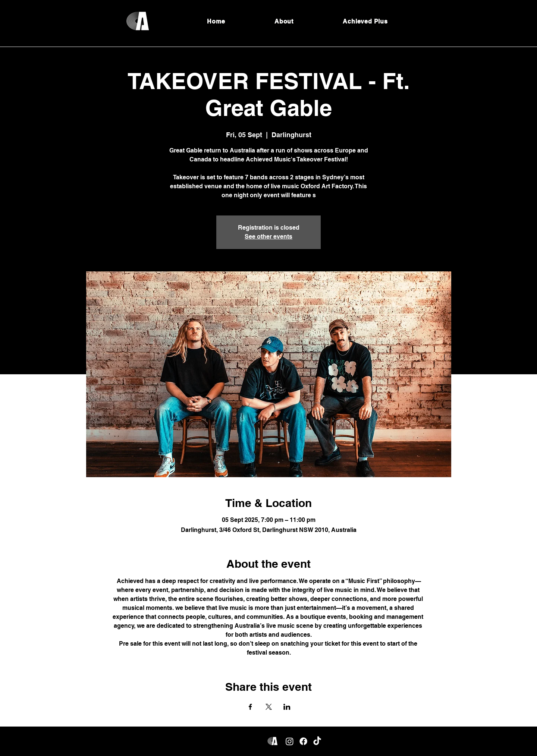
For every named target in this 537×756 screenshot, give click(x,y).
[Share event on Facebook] (250, 707)
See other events (268, 237)
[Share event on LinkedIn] (287, 707)
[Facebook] (303, 741)
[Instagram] (290, 741)
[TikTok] (317, 741)
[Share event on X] (269, 707)
